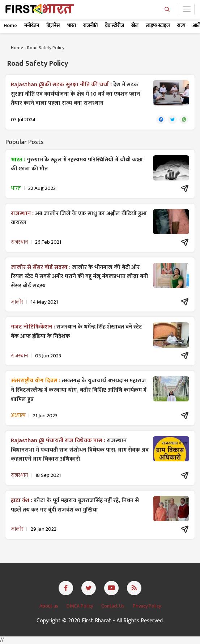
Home (10, 25)
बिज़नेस (53, 25)
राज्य (181, 25)
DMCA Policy (80, 606)
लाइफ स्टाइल (158, 25)
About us (49, 606)
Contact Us (113, 606)
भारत (71, 25)
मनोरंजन (32, 25)
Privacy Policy (147, 606)
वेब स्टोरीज (114, 25)
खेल (135, 25)
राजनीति (90, 25)
